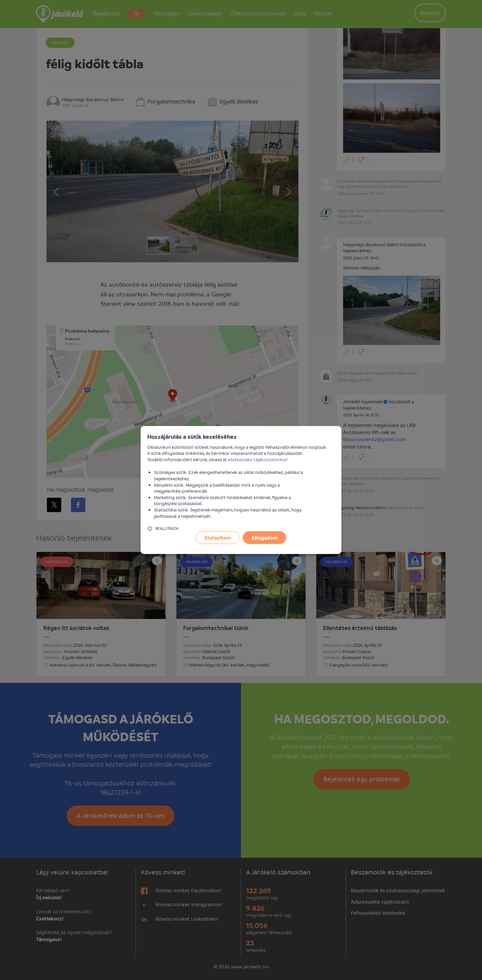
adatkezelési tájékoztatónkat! (258, 459)
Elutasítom (218, 538)
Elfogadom (265, 538)
